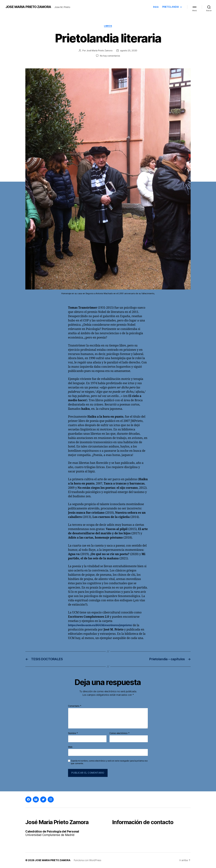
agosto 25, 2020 (129, 51)
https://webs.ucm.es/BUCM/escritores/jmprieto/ (100, 625)
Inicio (156, 7)
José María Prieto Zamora (99, 51)
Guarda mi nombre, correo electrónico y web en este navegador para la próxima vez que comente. (109, 762)
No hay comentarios (110, 56)
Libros (108, 26)
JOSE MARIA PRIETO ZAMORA (28, 7)
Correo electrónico (119, 733)
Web (70, 747)
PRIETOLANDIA (171, 7)
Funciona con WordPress (87, 860)
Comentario (75, 706)
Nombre (73, 733)
